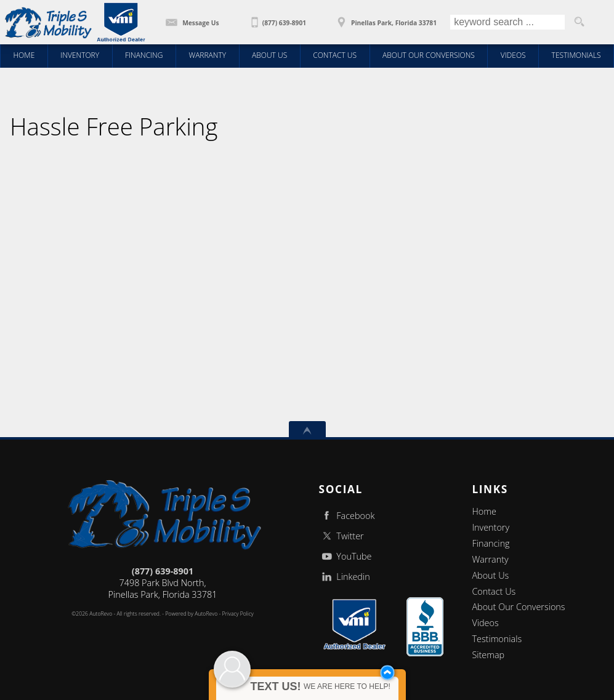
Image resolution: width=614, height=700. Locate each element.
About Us (490, 575)
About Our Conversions (518, 607)
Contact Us (494, 591)
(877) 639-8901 (163, 571)
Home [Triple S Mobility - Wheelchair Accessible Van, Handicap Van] (24, 55)
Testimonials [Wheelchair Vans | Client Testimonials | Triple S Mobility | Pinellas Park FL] (576, 55)
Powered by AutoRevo (191, 614)
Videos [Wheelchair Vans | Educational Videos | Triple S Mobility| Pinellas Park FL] (513, 55)
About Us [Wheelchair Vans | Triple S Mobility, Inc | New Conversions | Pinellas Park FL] (269, 55)
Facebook (347, 516)
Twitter (341, 536)
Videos (485, 623)
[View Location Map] (385, 18)
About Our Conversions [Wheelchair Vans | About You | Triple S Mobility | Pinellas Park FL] (429, 55)
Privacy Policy (238, 614)
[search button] (579, 22)
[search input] (507, 22)
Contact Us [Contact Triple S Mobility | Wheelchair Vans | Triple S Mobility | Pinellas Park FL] (335, 55)
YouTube (345, 556)
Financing (491, 543)
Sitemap (488, 655)
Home (484, 511)
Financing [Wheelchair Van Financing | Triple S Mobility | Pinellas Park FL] (144, 55)
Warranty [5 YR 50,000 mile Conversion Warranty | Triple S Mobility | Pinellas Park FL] (207, 55)
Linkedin (345, 577)
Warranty (490, 559)
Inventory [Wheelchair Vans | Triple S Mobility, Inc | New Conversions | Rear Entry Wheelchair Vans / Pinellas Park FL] (80, 55)
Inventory (491, 527)
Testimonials (497, 639)
